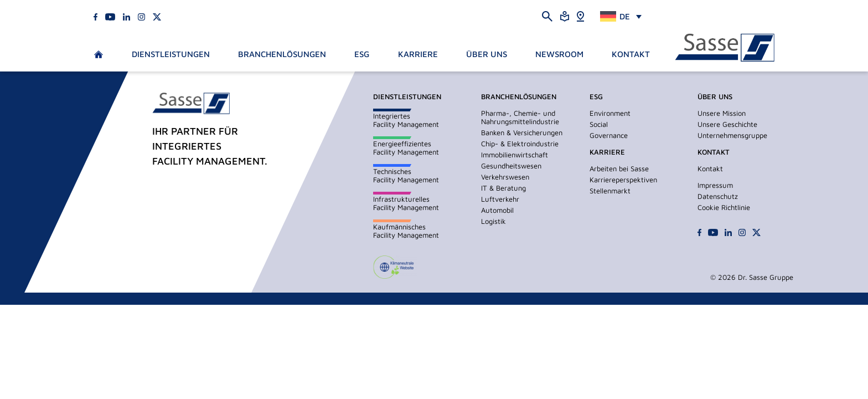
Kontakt (631, 54)
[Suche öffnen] (547, 16)
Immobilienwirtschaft (515, 155)
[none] (621, 16)
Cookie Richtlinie (724, 207)
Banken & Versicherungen (522, 132)
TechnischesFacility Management (406, 175)
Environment (610, 113)
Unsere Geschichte (727, 124)
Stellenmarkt (610, 191)
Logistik (494, 221)
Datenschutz (718, 196)
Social (599, 124)
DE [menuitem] (625, 16)
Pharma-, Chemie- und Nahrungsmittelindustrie (520, 117)
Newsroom (559, 54)
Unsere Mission (722, 113)
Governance (609, 135)
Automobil (497, 210)
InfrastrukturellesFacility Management (406, 203)
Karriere (418, 54)
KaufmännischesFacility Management (406, 231)
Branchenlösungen (282, 54)
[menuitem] (621, 16)
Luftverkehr (500, 199)
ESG (362, 54)
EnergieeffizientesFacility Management (406, 148)
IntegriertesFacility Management (406, 120)
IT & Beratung (503, 188)
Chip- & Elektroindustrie (520, 144)
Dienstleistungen (171, 54)
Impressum (715, 185)
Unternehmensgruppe (732, 135)
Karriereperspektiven (623, 180)
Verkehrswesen (505, 177)
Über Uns (487, 54)
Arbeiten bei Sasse (619, 168)
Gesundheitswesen (511, 166)
